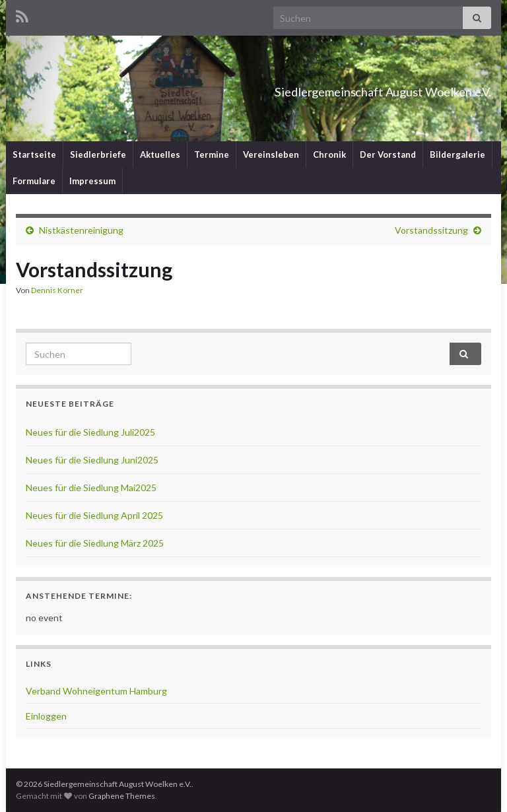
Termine (212, 154)
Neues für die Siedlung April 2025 (94, 515)
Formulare (34, 181)
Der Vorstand (388, 154)
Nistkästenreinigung (81, 230)
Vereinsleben (271, 154)
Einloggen (46, 716)
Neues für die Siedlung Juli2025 (90, 432)
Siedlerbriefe (98, 154)
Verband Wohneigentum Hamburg (96, 691)
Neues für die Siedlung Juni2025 (92, 460)
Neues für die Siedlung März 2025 (95, 543)
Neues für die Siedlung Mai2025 (91, 488)
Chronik (329, 154)
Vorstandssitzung (431, 230)
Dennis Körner (57, 290)
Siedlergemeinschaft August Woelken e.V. (317, 88)
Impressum (92, 181)
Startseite (34, 154)
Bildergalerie (457, 154)
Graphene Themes (122, 796)
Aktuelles (160, 154)
